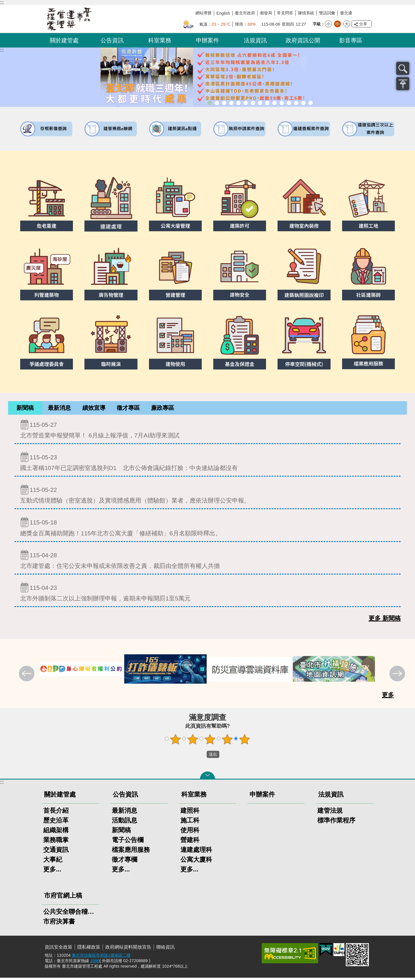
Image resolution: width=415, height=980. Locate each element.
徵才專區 (128, 409)
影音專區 (351, 40)
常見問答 (285, 13)
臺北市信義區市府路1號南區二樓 (101, 958)
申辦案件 (207, 40)
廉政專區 (163, 409)
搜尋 (403, 68)
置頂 (403, 84)
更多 (388, 697)
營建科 (190, 842)
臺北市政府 (245, 13)
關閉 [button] (207, 778)
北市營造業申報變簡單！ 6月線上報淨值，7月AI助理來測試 (207, 431)
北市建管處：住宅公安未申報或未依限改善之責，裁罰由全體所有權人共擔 (207, 561)
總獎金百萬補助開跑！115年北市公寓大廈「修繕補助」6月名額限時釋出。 (207, 529)
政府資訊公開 (303, 40)
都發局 (266, 13)
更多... (52, 872)
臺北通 (346, 13)
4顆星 (227, 742)
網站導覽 (203, 13)
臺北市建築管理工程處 (69, 19)
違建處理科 (196, 852)
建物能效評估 (289, 103)
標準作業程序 (336, 823)
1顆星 (176, 742)
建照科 (190, 813)
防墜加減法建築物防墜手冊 (282, 103)
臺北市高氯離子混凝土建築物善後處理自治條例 (296, 103)
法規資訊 (255, 40)
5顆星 (245, 742)
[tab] (25, 409)
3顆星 (210, 742)
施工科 (190, 823)
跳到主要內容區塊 (3, 3)
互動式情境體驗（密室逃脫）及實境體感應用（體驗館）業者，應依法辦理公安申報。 (207, 496)
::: (2, 2)
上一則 (27, 676)
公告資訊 (112, 40)
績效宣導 (94, 409)
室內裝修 (253, 103)
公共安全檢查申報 (275, 103)
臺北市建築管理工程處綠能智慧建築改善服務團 (224, 103)
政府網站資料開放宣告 (128, 949)
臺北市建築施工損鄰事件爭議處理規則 (311, 103)
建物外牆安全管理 (246, 103)
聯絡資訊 (165, 949)
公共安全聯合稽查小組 (70, 914)
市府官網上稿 (63, 898)
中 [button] (337, 24)
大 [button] (347, 24)
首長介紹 (56, 813)
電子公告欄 (128, 842)
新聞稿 (25, 409)
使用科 (190, 832)
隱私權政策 (89, 949)
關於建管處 (64, 40)
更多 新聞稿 (385, 620)
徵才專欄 (124, 862)
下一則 (398, 676)
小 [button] (328, 24)
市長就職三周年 (210, 103)
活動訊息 (124, 823)
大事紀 (53, 862)
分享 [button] (363, 24)
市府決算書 (59, 924)
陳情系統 (306, 13)
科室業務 (160, 40)
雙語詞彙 (327, 13)
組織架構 (56, 832)
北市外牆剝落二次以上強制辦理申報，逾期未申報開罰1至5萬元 (207, 594)
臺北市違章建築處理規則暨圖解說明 (231, 103)
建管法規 (330, 813)
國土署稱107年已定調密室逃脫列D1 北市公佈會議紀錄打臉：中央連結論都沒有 (207, 464)
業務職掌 (56, 842)
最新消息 (59, 409)
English (223, 13)
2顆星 (193, 742)
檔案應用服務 (131, 852)
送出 (201, 757)
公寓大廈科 (196, 862)
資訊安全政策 (59, 949)
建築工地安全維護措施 (303, 103)
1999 (95, 963)
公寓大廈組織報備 (267, 103)
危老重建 (260, 103)
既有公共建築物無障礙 (238, 103)
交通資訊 (56, 852)
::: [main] (2, 50)
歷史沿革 (56, 823)
